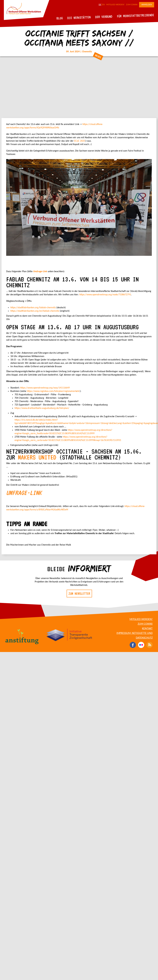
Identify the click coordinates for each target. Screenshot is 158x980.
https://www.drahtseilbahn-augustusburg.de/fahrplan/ (42, 408)
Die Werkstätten (79, 18)
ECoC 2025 (80, 141)
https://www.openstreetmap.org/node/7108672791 (105, 295)
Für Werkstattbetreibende (135, 15)
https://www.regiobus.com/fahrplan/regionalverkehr (53, 391)
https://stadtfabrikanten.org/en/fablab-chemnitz (35, 311)
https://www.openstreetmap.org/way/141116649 (45, 388)
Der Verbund (104, 17)
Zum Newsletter (79, 594)
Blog (60, 18)
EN (103, 5)
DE (100, 5)
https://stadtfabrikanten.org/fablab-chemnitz (33, 308)
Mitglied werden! (115, 5)
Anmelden (147, 5)
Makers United (37, 457)
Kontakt (147, 629)
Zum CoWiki (132, 5)
